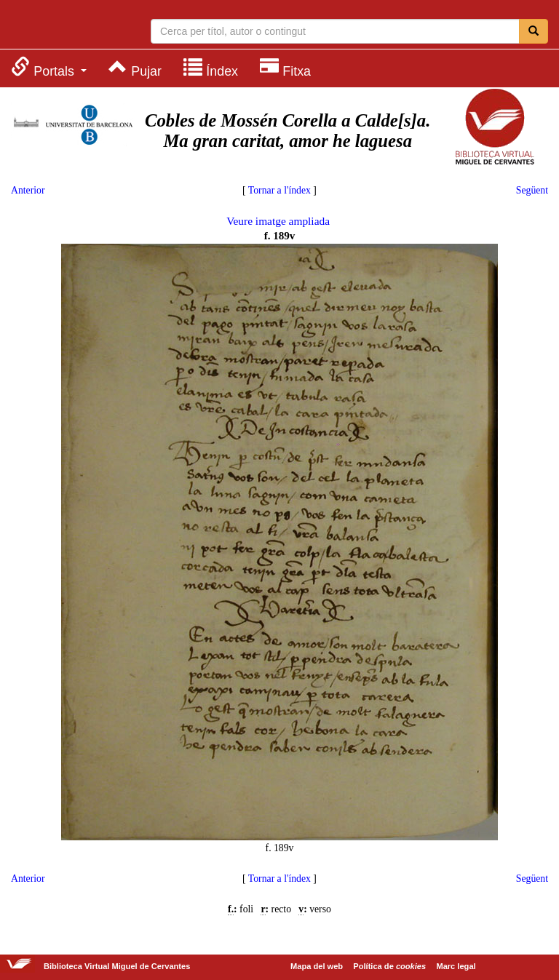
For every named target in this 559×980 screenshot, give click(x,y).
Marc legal (456, 966)
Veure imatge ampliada (278, 221)
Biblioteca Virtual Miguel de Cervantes (69, 26)
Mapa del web (317, 966)
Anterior (28, 190)
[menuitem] (49, 67)
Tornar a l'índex (279, 190)
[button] (49, 67)
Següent (532, 190)
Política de (389, 966)
